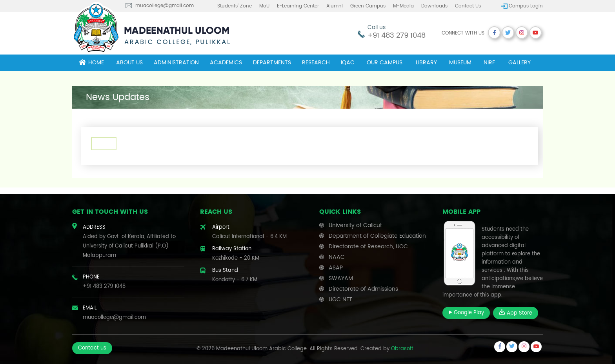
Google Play (466, 313)
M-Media (403, 6)
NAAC (337, 257)
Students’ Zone (235, 6)
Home (91, 63)
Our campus (385, 63)
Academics (226, 63)
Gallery (519, 63)
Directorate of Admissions (363, 289)
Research (316, 63)
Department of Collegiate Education (377, 236)
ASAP (336, 268)
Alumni (335, 6)
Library (426, 63)
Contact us (468, 6)
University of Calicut (355, 225)
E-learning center (298, 6)
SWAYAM (341, 278)
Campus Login (526, 6)
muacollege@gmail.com (165, 6)
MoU (264, 6)
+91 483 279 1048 (397, 35)
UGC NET (340, 299)
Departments (272, 63)
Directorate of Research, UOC (368, 247)
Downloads (434, 6)
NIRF (489, 63)
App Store (516, 313)
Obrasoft (402, 349)
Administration (176, 63)
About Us (129, 63)
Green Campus (368, 6)
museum (460, 63)
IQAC (348, 63)
